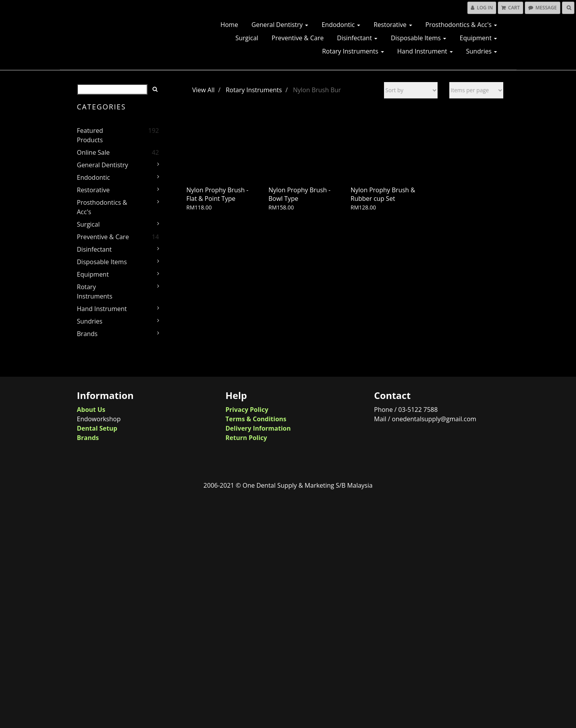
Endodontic (341, 25)
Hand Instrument (425, 51)
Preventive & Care (298, 38)
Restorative (393, 25)
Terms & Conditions (256, 419)
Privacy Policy (247, 410)
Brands (87, 334)
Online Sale (93, 152)
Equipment (478, 38)
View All (204, 90)
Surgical (247, 38)
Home (229, 25)
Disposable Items (418, 38)
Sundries (482, 51)
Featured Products (90, 135)
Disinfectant (357, 38)
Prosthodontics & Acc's (461, 25)
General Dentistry (280, 25)
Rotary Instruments (353, 51)
